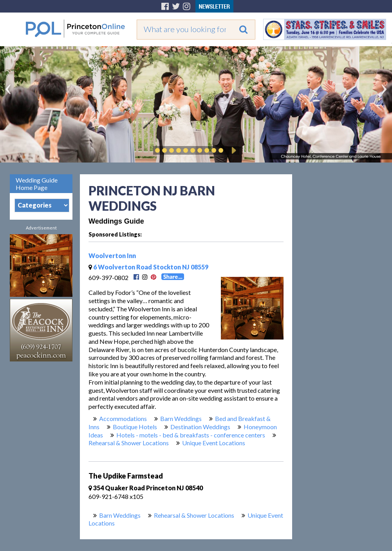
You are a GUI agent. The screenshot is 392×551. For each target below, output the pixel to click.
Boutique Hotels (135, 427)
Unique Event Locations (214, 443)
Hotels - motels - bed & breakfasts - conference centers (191, 435)
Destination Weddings (200, 427)
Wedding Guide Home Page (37, 184)
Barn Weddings (181, 418)
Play (233, 150)
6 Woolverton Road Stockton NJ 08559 (148, 267)
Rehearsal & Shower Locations (129, 443)
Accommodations (123, 418)
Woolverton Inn (112, 256)
